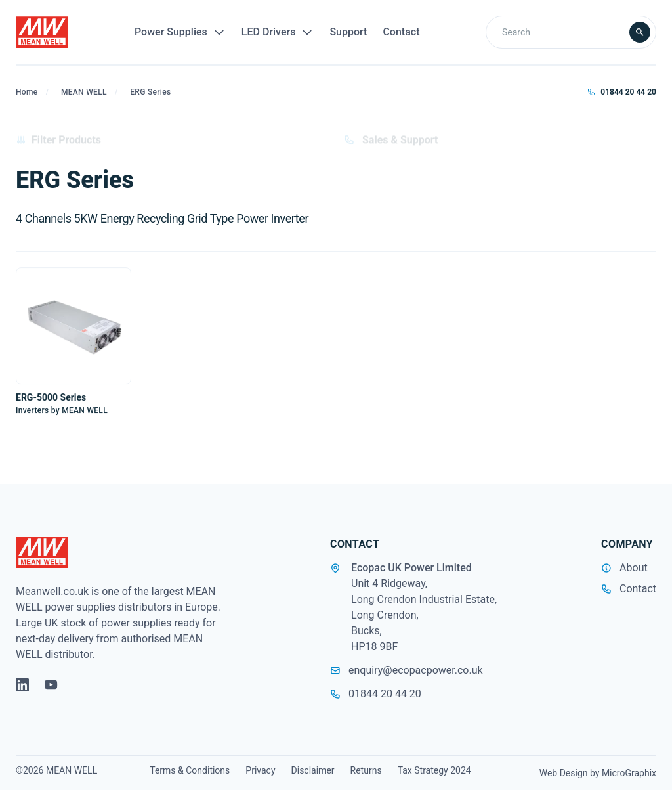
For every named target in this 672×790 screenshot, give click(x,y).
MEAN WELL (84, 92)
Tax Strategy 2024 (434, 770)
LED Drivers (278, 32)
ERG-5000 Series (51, 397)
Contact (401, 32)
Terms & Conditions (190, 770)
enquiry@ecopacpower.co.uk (407, 670)
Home (27, 92)
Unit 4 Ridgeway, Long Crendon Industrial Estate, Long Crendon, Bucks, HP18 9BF (424, 615)
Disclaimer (313, 770)
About (634, 568)
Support (348, 32)
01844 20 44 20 (622, 92)
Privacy (260, 770)
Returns (366, 770)
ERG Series (150, 92)
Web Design (564, 773)
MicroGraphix (629, 773)
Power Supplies (180, 32)
